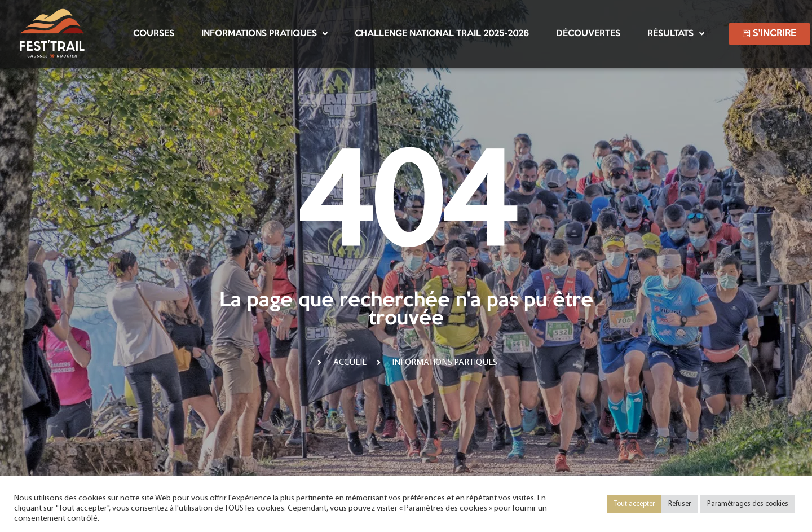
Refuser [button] (679, 504)
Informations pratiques (264, 34)
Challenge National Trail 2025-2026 (442, 34)
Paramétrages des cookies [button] (748, 504)
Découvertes (588, 34)
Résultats (676, 34)
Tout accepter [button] (634, 504)
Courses (154, 34)
